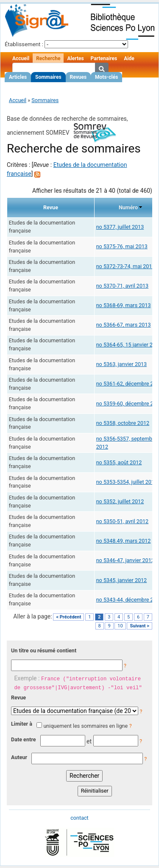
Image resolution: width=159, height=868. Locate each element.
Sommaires (48, 77)
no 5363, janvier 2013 (122, 364)
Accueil (21, 58)
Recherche (48, 58)
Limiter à (22, 724)
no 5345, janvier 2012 (122, 580)
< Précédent (68, 617)
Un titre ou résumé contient (44, 650)
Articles (18, 77)
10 (120, 626)
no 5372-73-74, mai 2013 (126, 266)
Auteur (19, 757)
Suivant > (139, 626)
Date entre (24, 739)
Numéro (128, 207)
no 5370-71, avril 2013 (123, 286)
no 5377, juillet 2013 (120, 227)
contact (79, 818)
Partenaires (104, 58)
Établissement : (24, 44)
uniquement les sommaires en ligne (85, 726)
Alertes (75, 58)
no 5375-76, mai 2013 (122, 246)
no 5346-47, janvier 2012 (125, 560)
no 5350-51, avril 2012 (123, 521)
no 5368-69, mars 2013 (124, 305)
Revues (78, 77)
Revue (18, 697)
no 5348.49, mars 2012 (124, 541)
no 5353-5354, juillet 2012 (127, 482)
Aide (129, 58)
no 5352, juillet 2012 (120, 501)
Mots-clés (106, 77)
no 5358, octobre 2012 (123, 423)
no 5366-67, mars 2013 (124, 325)
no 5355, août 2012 (119, 462)
